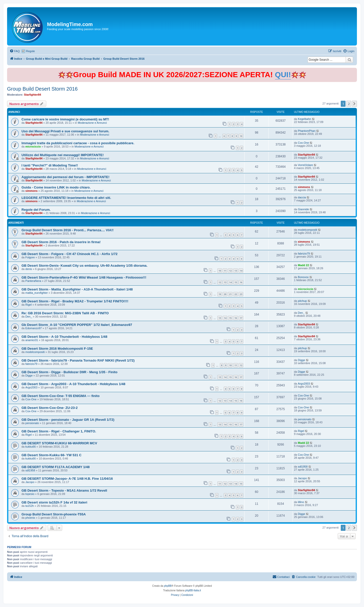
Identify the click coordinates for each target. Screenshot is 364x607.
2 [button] (349, 104)
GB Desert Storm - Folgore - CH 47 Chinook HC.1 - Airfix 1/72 (70, 254)
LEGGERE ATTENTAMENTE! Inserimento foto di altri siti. (66, 198)
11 (225, 271)
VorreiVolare (305, 165)
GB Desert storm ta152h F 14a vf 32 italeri (54, 502)
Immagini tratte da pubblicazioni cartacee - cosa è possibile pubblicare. (78, 143)
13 (236, 271)
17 (241, 318)
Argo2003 (31, 387)
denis (29, 269)
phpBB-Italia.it (193, 590)
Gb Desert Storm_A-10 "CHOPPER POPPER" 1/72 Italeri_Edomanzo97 (77, 325)
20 (225, 294)
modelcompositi (307, 230)
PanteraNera (33, 281)
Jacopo (30, 482)
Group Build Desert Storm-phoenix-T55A (54, 514)
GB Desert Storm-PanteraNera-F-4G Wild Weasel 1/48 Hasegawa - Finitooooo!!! (84, 277)
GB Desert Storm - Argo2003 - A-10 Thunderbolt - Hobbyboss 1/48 (73, 384)
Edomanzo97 (33, 328)
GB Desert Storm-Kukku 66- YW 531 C (51, 455)
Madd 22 (303, 265)
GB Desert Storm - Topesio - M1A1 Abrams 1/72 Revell (64, 490)
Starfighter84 (33, 95)
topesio (30, 494)
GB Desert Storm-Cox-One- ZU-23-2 (50, 408)
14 (241, 271)
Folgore (30, 257)
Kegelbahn (304, 119)
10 (241, 136)
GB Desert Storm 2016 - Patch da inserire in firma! (61, 242)
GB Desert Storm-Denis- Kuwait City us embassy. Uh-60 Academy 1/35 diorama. (84, 266)
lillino (301, 502)
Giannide (303, 209)
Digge (301, 360)
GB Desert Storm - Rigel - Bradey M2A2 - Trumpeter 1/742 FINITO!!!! (75, 301)
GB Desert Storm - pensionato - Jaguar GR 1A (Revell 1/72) (68, 420)
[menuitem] (15, 51)
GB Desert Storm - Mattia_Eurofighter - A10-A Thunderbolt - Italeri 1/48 (77, 289)
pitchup (302, 301)
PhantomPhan (307, 131)
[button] (354, 104)
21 (230, 294)
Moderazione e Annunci (92, 123)
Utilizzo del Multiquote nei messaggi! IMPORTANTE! (63, 155)
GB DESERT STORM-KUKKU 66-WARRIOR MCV (59, 443)
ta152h (30, 506)
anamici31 (32, 340)
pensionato (32, 423)
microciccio (33, 146)
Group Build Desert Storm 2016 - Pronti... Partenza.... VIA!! (67, 230)
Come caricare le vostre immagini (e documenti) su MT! (65, 119)
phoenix (30, 518)
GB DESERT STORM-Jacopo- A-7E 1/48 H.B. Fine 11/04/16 (67, 479)
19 (220, 294)
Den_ (29, 317)
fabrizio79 (304, 254)
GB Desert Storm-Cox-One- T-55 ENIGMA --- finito (61, 396)
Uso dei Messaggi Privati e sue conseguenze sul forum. (65, 131)
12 (230, 271)
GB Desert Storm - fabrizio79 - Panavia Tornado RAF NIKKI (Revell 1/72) (78, 360)
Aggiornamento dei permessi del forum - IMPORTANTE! (65, 177)
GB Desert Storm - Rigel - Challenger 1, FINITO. (59, 431)
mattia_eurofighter (37, 293)
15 (236, 282)
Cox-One (303, 143)
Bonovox (303, 277)
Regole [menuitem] (30, 51)
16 (241, 282)
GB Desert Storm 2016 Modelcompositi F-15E (57, 349)
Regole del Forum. (36, 210)
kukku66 (30, 447)
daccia (302, 197)
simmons (31, 191)
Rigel (28, 305)
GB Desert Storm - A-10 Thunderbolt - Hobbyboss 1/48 (64, 337)
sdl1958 (30, 470)
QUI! (283, 75)
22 (236, 294)
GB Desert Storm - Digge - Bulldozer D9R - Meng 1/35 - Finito (70, 372)
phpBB (168, 586)
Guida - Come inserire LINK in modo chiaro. (56, 187)
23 (241, 294)
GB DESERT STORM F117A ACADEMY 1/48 (56, 467)
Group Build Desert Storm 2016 (42, 89)
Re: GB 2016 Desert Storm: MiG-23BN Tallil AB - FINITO (65, 313)
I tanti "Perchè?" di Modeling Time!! (50, 165)
